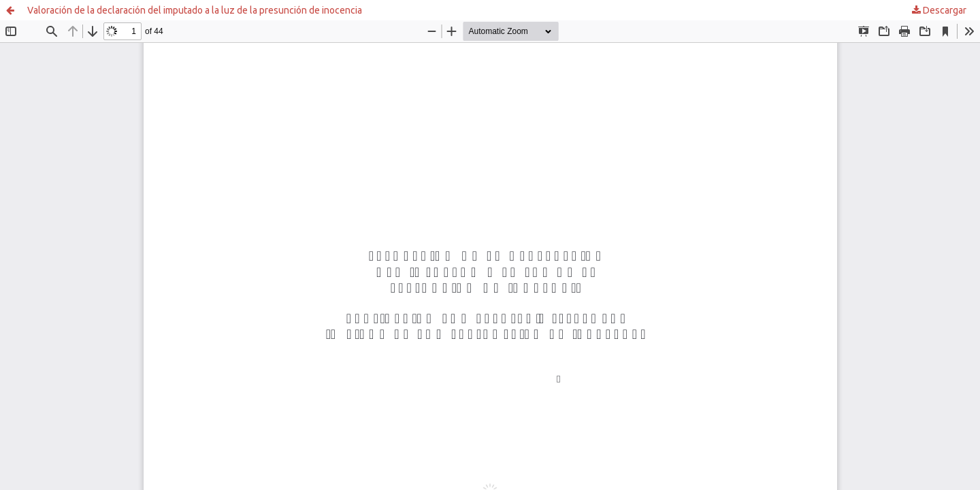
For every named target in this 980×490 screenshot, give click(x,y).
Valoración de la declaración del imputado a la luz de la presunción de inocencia (195, 10)
